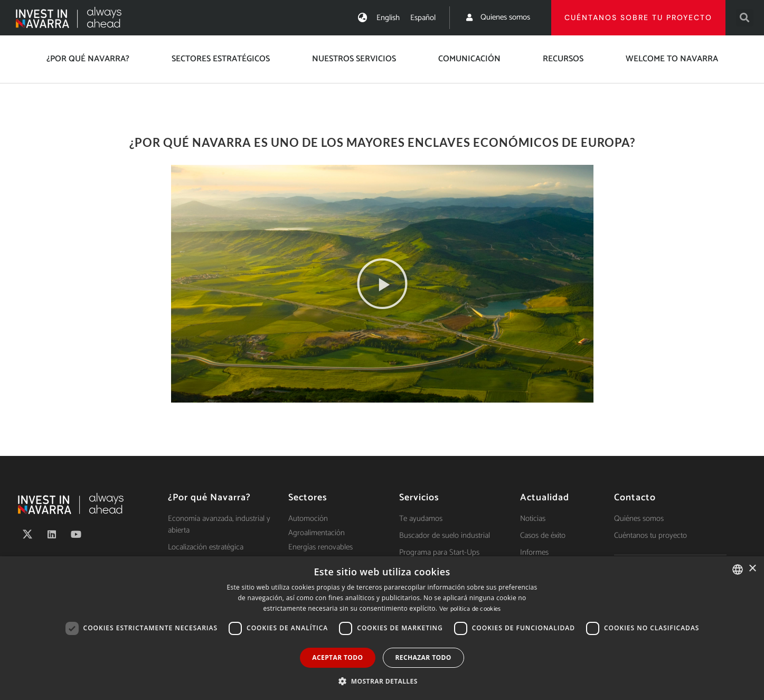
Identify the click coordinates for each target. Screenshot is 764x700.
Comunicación (469, 59)
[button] (745, 18)
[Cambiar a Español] (423, 18)
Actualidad (545, 498)
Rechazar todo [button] (423, 657)
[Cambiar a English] (388, 18)
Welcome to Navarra (672, 59)
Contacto (635, 498)
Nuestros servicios (354, 59)
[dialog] (382, 628)
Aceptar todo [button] (337, 657)
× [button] (752, 569)
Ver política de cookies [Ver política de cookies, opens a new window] (470, 609)
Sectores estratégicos (221, 59)
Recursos (563, 59)
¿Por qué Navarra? (88, 59)
